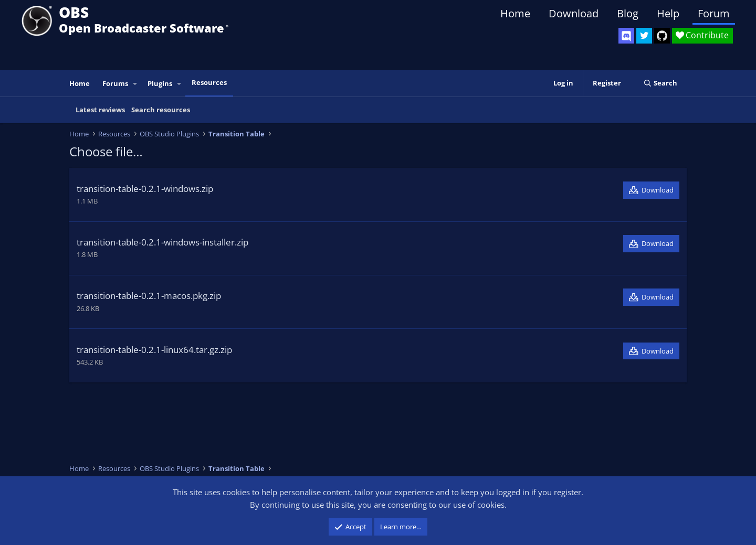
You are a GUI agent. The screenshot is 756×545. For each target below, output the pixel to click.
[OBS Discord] (626, 36)
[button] (135, 84)
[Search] (660, 83)
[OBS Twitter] (644, 36)
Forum (714, 13)
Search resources (161, 110)
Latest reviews (100, 110)
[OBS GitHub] (662, 36)
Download (574, 13)
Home (515, 13)
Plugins (160, 83)
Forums (115, 83)
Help (668, 13)
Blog (628, 13)
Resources (209, 82)
